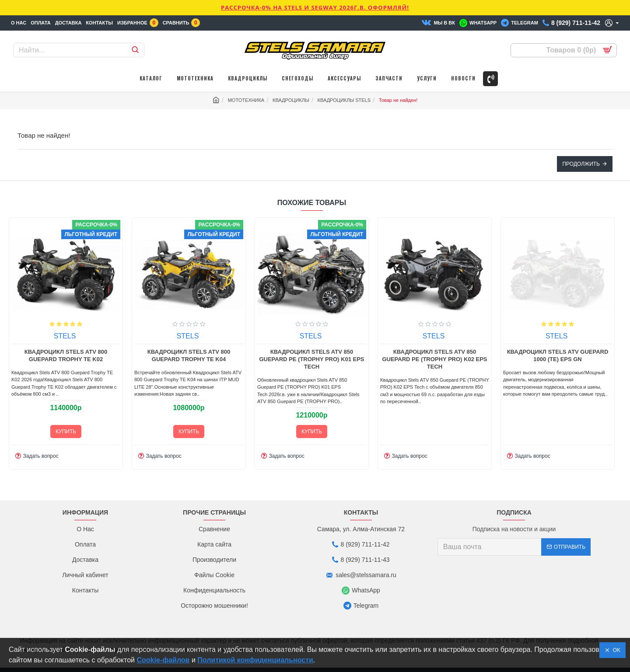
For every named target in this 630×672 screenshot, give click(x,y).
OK (615, 650)
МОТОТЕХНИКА (246, 100)
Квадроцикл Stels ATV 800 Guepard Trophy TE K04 (332, 356)
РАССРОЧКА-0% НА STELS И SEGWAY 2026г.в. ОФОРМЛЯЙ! (315, 7)
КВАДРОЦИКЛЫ (291, 100)
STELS (85, 336)
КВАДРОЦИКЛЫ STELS (344, 100)
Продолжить (581, 164)
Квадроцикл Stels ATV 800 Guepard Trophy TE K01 (86, 356)
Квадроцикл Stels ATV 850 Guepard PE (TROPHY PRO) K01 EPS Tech (455, 360)
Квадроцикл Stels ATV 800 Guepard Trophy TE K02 (209, 356)
